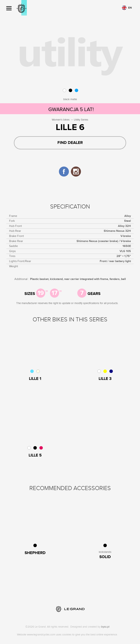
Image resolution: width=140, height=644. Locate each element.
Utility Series (81, 120)
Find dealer (70, 143)
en (127, 8)
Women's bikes (61, 120)
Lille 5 (35, 455)
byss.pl (105, 627)
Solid (105, 557)
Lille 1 (35, 379)
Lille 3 (105, 379)
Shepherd (35, 553)
